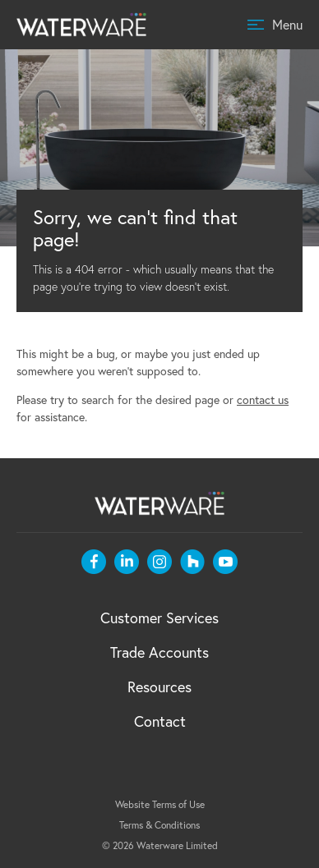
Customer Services (159, 618)
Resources (159, 687)
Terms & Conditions (159, 825)
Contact (160, 721)
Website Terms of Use (160, 804)
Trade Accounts (159, 652)
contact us (263, 400)
